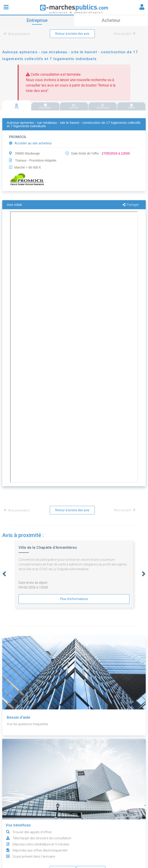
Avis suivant (125, 34)
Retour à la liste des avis (72, 34)
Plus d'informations (74, 599)
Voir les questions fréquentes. (28, 724)
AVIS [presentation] (17, 106)
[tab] (17, 106)
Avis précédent (18, 34)
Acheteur (111, 20)
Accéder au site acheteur (30, 143)
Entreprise (37, 20)
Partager (131, 205)
